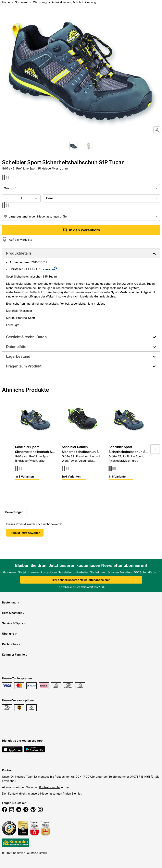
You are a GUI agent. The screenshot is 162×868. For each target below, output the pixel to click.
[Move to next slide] (155, 449)
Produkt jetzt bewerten (25, 533)
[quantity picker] (21, 198)
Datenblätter (17, 347)
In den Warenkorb (81, 230)
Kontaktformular (50, 787)
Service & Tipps (14, 623)
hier (79, 793)
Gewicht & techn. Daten (26, 337)
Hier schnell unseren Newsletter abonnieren (81, 580)
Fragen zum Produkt (24, 366)
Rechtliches (11, 644)
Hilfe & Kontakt (13, 613)
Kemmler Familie (15, 654)
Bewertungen (14, 512)
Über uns (9, 634)
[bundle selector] (101, 198)
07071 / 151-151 (140, 777)
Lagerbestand (18, 356)
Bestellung (11, 602)
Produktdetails (19, 253)
